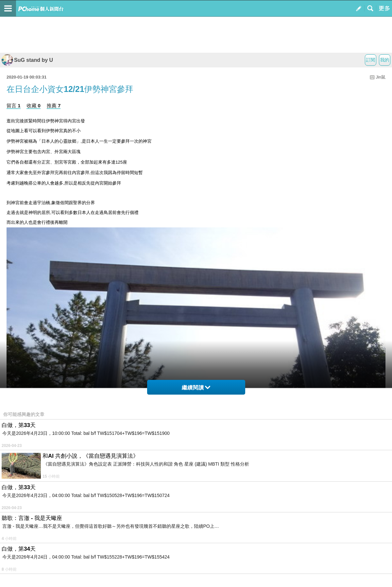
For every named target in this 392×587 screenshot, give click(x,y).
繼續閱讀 (196, 388)
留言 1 (14, 106)
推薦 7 (54, 106)
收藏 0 (34, 106)
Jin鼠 (381, 77)
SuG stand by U (27, 60)
